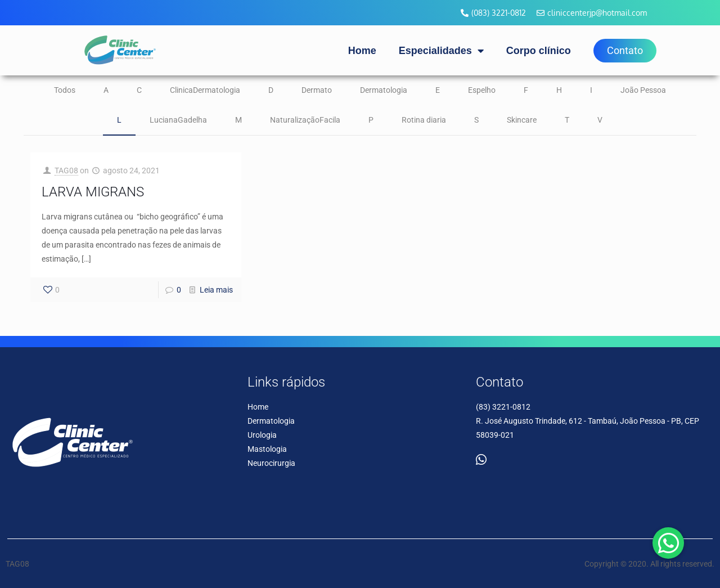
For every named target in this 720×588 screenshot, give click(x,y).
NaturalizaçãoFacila (305, 120)
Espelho (482, 90)
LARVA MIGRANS (93, 192)
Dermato (317, 90)
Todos (65, 90)
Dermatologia (384, 90)
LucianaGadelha (178, 120)
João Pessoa (643, 90)
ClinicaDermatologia (205, 90)
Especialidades (441, 51)
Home (362, 51)
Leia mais (216, 290)
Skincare (522, 120)
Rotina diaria (424, 120)
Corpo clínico (539, 51)
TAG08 (66, 170)
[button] (668, 543)
